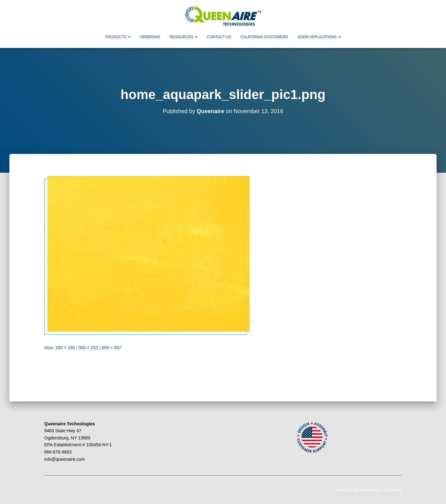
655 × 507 (111, 348)
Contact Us (219, 37)
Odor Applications (319, 37)
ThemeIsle (392, 490)
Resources (184, 37)
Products (118, 37)
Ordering (150, 37)
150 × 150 (65, 348)
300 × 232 (88, 348)
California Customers (264, 37)
